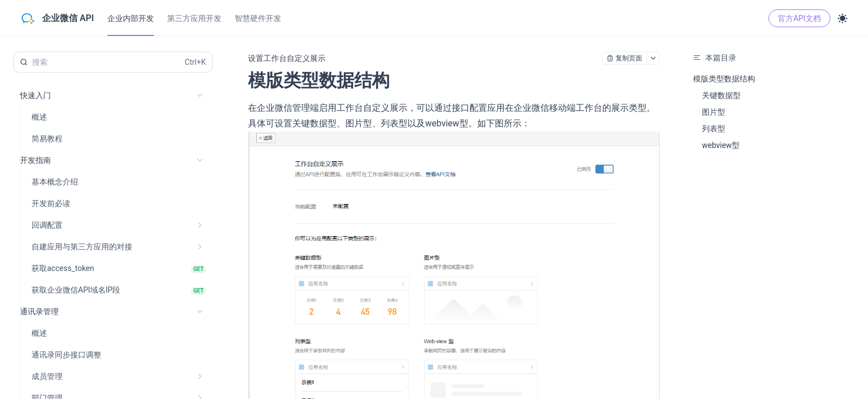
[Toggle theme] (843, 18)
